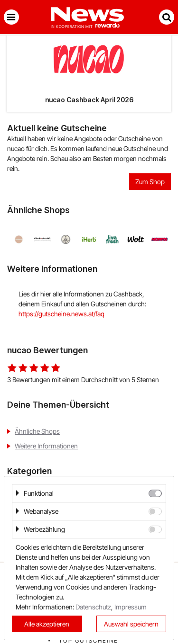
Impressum (131, 607)
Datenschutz (93, 607)
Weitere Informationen (46, 446)
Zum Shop (150, 182)
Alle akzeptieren (47, 624)
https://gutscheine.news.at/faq (61, 314)
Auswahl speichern (131, 624)
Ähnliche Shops (37, 431)
